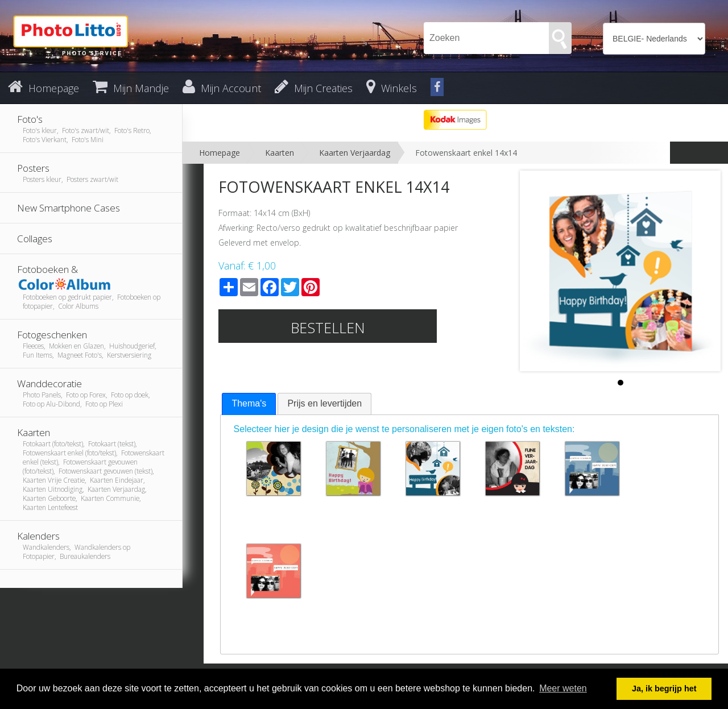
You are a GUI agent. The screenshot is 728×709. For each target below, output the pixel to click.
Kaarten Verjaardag (355, 153)
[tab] (249, 404)
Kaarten (280, 153)
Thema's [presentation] (249, 403)
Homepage (220, 153)
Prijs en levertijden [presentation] (324, 403)
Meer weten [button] (563, 688)
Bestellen (328, 327)
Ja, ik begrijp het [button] (664, 689)
